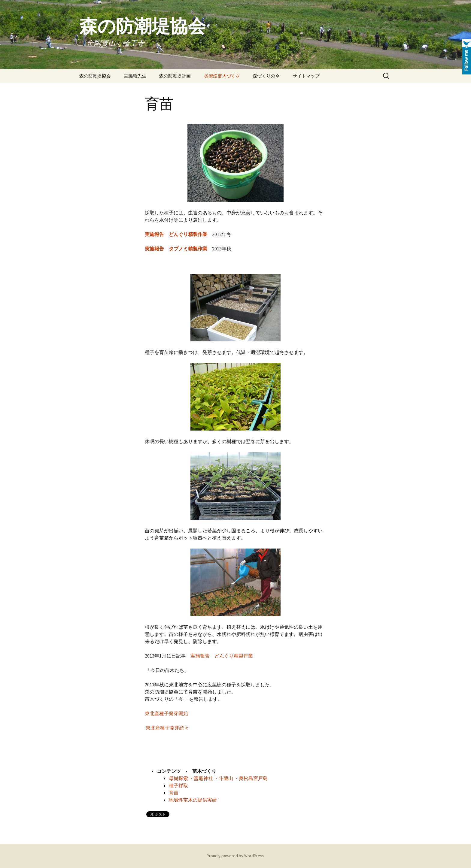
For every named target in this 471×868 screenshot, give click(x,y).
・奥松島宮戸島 (251, 778)
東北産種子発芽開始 (166, 713)
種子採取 (178, 785)
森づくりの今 (266, 76)
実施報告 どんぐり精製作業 (222, 656)
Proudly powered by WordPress (235, 856)
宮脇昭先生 (135, 76)
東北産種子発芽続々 (167, 728)
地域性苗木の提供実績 (193, 800)
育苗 (174, 793)
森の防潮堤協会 (95, 76)
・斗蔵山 (223, 778)
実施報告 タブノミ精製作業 (176, 249)
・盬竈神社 (201, 778)
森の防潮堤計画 (175, 76)
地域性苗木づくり (222, 76)
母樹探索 (179, 778)
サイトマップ (306, 76)
